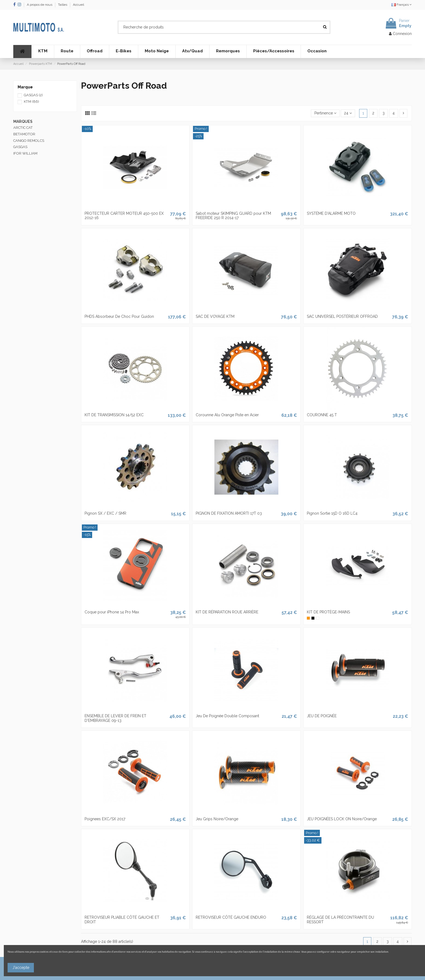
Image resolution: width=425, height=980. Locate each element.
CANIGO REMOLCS (29, 141)
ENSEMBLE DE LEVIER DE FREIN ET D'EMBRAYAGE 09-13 (115, 718)
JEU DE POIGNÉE (322, 716)
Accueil (78, 5)
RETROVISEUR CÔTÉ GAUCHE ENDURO (231, 917)
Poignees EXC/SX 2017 (105, 819)
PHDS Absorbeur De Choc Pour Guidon (119, 316)
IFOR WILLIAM (25, 153)
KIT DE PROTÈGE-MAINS (328, 612)
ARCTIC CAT (23, 128)
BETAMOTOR (24, 134)
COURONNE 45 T (322, 415)
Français (402, 5)
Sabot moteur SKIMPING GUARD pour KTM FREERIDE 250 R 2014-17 (233, 216)
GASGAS (33, 95)
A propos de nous (40, 5)
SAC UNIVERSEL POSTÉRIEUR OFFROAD (342, 316)
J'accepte (21, 968)
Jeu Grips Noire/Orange (217, 819)
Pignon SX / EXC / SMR (105, 513)
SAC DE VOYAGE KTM (215, 316)
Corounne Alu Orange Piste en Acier (227, 415)
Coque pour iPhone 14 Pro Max (112, 612)
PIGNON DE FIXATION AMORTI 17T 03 (229, 513)
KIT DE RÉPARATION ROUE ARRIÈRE (227, 612)
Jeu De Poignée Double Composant (227, 716)
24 (348, 113)
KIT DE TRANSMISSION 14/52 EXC (114, 415)
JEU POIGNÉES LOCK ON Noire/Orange (342, 819)
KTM (31, 102)
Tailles (63, 5)
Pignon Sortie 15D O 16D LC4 (332, 513)
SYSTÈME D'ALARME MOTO (331, 213)
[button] (43, 52)
